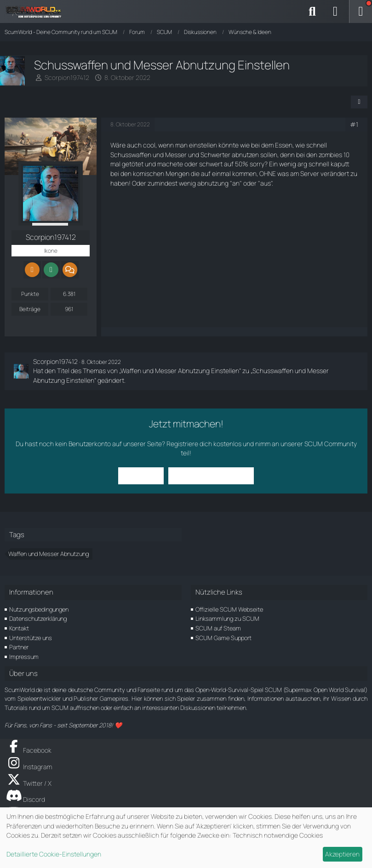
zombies (330, 155)
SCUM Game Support (223, 638)
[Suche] (312, 11)
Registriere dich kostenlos (204, 444)
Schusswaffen (131, 155)
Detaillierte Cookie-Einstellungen (54, 854)
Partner (19, 647)
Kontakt (19, 628)
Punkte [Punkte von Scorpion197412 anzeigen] (30, 294)
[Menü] (361, 11)
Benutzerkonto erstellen (211, 475)
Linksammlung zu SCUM (227, 618)
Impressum (24, 657)
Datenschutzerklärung (38, 618)
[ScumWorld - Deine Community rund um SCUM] (37, 11)
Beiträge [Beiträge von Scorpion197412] (30, 309)
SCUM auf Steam (218, 628)
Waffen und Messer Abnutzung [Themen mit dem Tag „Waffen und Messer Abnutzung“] (49, 554)
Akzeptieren (342, 854)
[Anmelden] (335, 11)
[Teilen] (359, 102)
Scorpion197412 (67, 77)
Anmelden (141, 475)
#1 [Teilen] (354, 124)
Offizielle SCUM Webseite (229, 609)
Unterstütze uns (31, 638)
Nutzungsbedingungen (39, 609)
